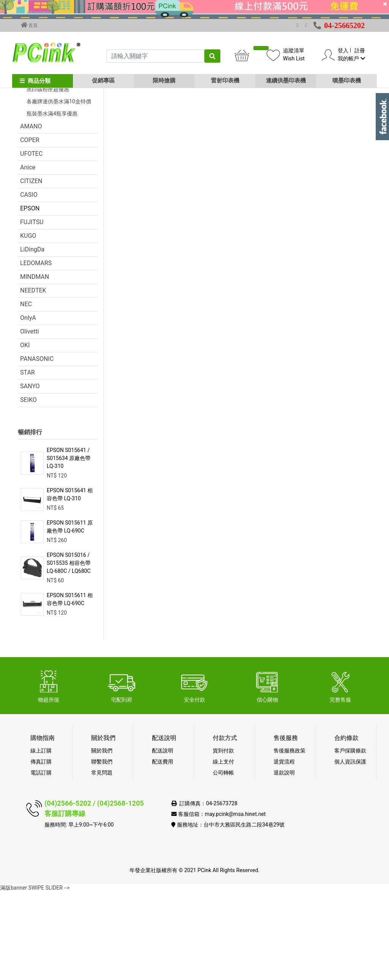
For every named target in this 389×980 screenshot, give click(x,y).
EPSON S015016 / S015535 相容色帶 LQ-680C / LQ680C (69, 651)
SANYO (30, 474)
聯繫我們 (102, 850)
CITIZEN (31, 269)
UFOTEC (31, 242)
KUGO (28, 324)
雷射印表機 (225, 81)
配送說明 (163, 839)
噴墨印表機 (347, 81)
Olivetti (29, 420)
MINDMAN (35, 365)
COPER (30, 228)
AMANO (31, 214)
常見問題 (102, 861)
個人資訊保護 (350, 850)
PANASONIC (37, 447)
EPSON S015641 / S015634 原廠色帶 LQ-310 (69, 546)
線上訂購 (41, 839)
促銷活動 (32, 141)
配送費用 (163, 850)
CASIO (29, 283)
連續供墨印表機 (286, 81)
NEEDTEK (33, 379)
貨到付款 (223, 839)
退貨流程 (284, 850)
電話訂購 (41, 861)
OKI (25, 433)
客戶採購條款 (350, 839)
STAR (28, 461)
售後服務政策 (289, 839)
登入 (343, 51)
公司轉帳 (223, 861)
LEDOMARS (36, 351)
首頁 (29, 25)
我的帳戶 (351, 58)
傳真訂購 (41, 850)
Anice (28, 255)
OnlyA (28, 406)
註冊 (360, 51)
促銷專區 (103, 81)
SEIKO (28, 488)
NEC (26, 392)
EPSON (30, 296)
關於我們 (102, 839)
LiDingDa (32, 337)
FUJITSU (32, 310)
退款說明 (284, 861)
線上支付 (223, 850)
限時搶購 (164, 81)
